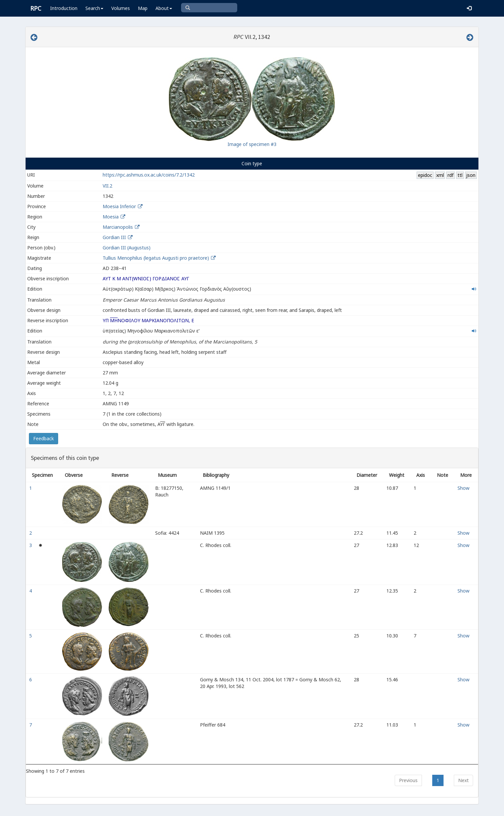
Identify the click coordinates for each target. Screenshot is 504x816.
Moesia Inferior (119, 206)
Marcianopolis (118, 227)
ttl (460, 175)
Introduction (64, 8)
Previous (408, 780)
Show (463, 488)
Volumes (121, 8)
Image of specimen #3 (252, 144)
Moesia (111, 217)
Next (463, 780)
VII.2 (107, 186)
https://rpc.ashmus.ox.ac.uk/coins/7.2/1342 (149, 175)
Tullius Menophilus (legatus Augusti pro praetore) (156, 258)
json (471, 175)
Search (94, 8)
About (164, 8)
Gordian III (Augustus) (127, 248)
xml (440, 175)
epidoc (425, 175)
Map (143, 8)
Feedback (44, 438)
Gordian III (114, 237)
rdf (451, 175)
